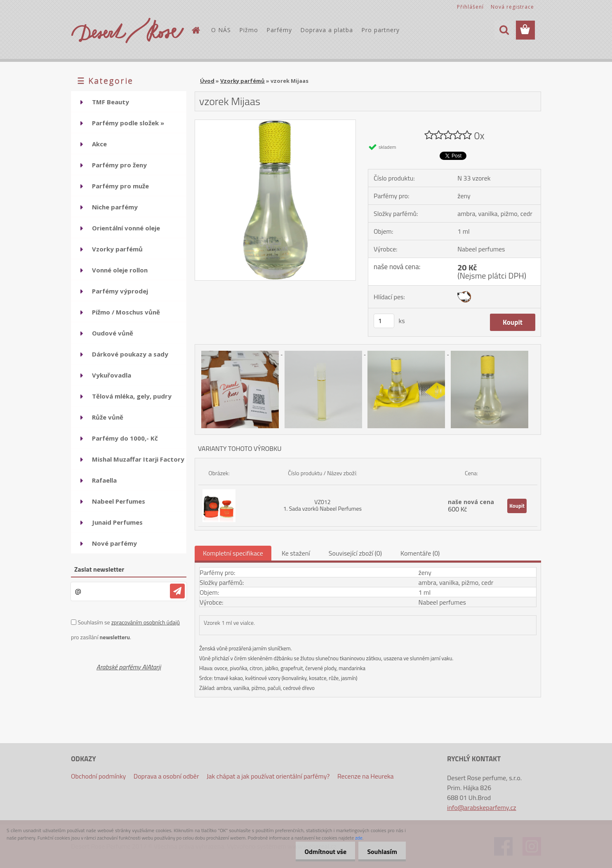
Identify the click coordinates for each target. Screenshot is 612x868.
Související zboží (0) (355, 553)
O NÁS (221, 30)
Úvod (207, 81)
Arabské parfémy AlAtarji (129, 667)
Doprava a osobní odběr (166, 776)
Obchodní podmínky (98, 776)
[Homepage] (195, 30)
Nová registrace (512, 7)
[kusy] (384, 321)
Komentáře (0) (420, 553)
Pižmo (249, 30)
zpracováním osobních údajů (146, 622)
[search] (504, 30)
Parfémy (279, 30)
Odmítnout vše (321, 852)
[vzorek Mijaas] (275, 123)
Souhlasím (380, 852)
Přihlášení (470, 7)
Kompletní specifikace (233, 553)
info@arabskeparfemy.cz (482, 807)
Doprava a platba (327, 30)
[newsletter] (177, 591)
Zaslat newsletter (99, 569)
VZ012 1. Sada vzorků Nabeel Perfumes (322, 505)
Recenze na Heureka (366, 776)
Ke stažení (296, 553)
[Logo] (128, 30)
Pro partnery (380, 30)
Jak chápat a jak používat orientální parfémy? (268, 776)
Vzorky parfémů (242, 81)
